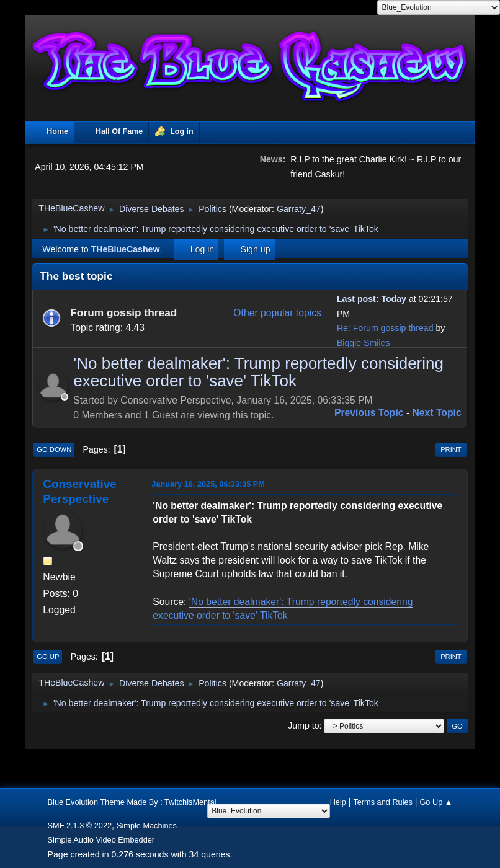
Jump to (303, 725)
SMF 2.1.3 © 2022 (80, 826)
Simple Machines (147, 826)
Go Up (48, 657)
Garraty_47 (299, 209)
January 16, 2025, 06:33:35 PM (208, 484)
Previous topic (369, 413)
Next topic (437, 413)
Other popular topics (277, 313)
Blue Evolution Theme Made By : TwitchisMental (132, 802)
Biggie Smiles (364, 343)
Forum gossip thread (123, 312)
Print (451, 449)
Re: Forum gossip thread (385, 328)
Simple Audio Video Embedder (101, 840)
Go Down (54, 449)
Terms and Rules (383, 802)
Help (338, 802)
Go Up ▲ (436, 802)
